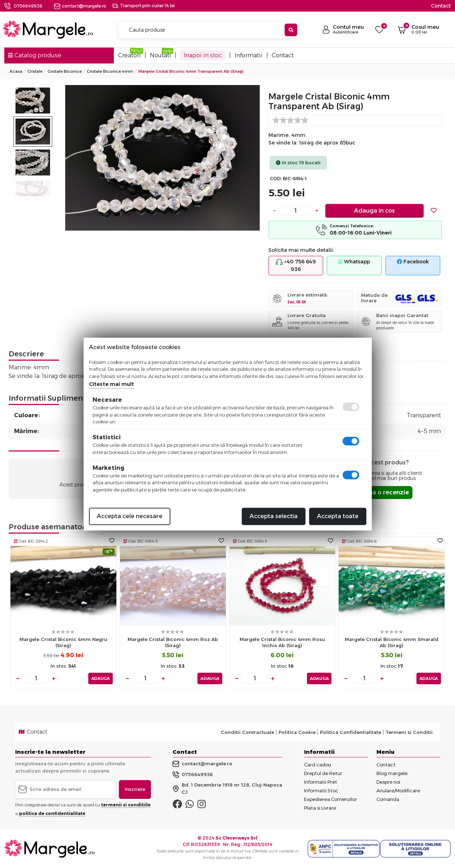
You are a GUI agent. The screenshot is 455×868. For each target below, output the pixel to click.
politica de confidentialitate (52, 813)
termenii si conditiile (126, 805)
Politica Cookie (297, 732)
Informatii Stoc (321, 791)
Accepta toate (338, 516)
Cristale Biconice (65, 71)
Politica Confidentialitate (351, 732)
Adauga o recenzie (381, 492)
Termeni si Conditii (409, 732)
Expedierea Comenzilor (331, 799)
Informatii (249, 55)
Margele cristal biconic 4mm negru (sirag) (63, 642)
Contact (441, 6)
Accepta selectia (274, 516)
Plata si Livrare (320, 808)
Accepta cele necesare (130, 516)
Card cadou (318, 765)
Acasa (16, 71)
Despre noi (388, 782)
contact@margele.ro (80, 6)
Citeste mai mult (111, 384)
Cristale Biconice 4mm (110, 71)
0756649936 (28, 6)
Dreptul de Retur (323, 773)
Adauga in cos (374, 211)
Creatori (130, 55)
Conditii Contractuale (247, 732)
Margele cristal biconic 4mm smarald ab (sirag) (392, 642)
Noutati (160, 55)
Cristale (35, 71)
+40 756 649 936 (296, 265)
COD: (276, 179)
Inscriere (135, 789)
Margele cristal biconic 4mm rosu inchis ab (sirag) (282, 642)
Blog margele (392, 773)
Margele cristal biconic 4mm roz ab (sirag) (173, 642)
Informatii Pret (321, 782)
